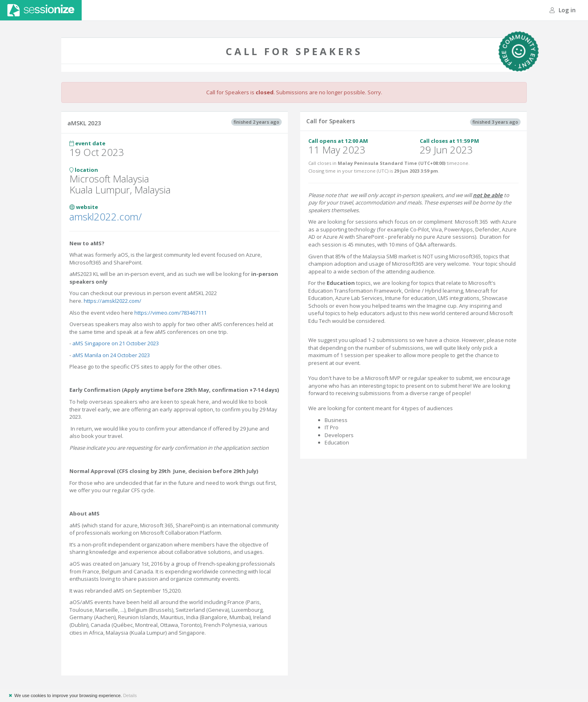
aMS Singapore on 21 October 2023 (116, 343)
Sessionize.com (41, 10)
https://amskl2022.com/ (112, 301)
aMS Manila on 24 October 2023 (110, 355)
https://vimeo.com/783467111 (170, 313)
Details (130, 695)
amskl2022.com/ (106, 217)
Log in (563, 10)
